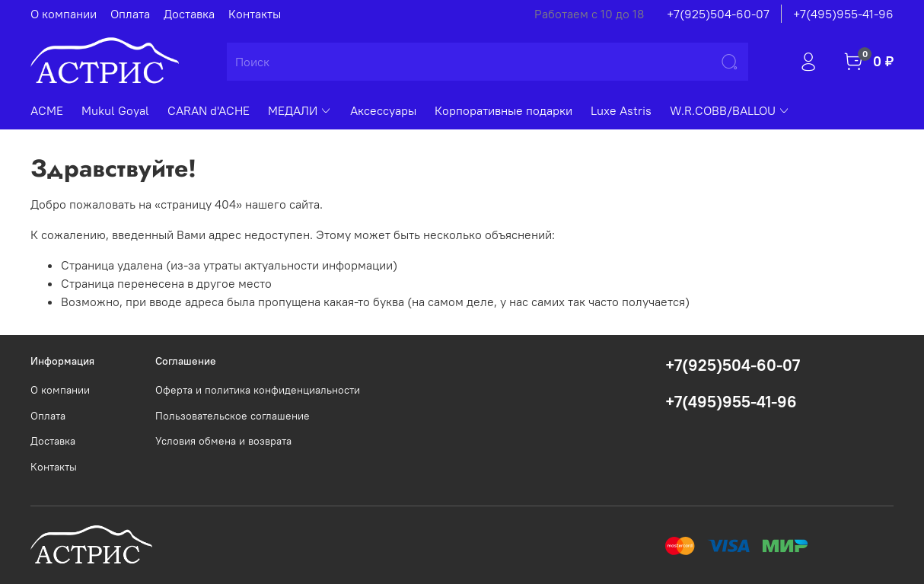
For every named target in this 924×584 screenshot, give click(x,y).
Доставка (189, 14)
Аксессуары (383, 110)
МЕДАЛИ (300, 110)
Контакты (255, 14)
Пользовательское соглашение (233, 416)
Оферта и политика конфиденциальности (258, 390)
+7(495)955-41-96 (843, 14)
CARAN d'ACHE (209, 110)
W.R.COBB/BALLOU (730, 110)
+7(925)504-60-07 (718, 14)
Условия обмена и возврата (223, 441)
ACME (47, 110)
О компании (64, 14)
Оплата (130, 14)
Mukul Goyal (115, 110)
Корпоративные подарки (503, 110)
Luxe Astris (621, 110)
